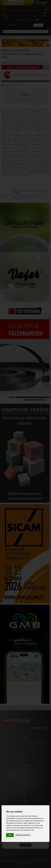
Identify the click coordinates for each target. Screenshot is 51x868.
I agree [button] (10, 835)
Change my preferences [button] (23, 835)
